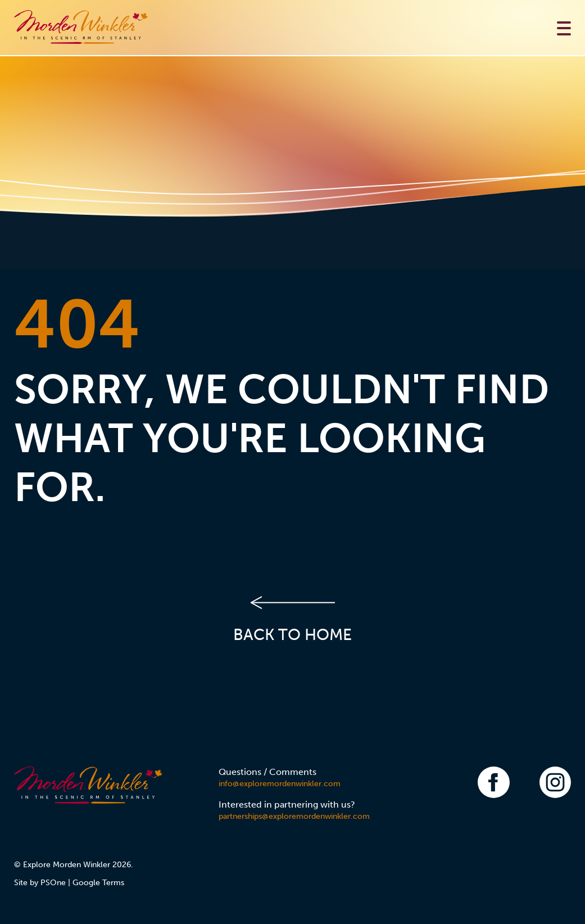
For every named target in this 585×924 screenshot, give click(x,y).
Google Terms (98, 883)
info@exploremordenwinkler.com (280, 784)
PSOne (53, 883)
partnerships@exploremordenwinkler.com (294, 816)
